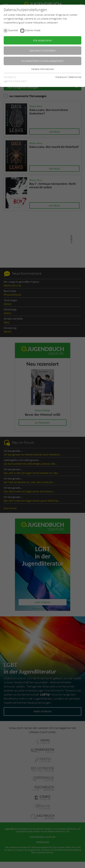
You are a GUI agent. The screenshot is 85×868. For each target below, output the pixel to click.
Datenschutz (75, 77)
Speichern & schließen (43, 50)
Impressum (61, 77)
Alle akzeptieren (43, 40)
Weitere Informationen (43, 69)
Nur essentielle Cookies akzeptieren (42, 61)
